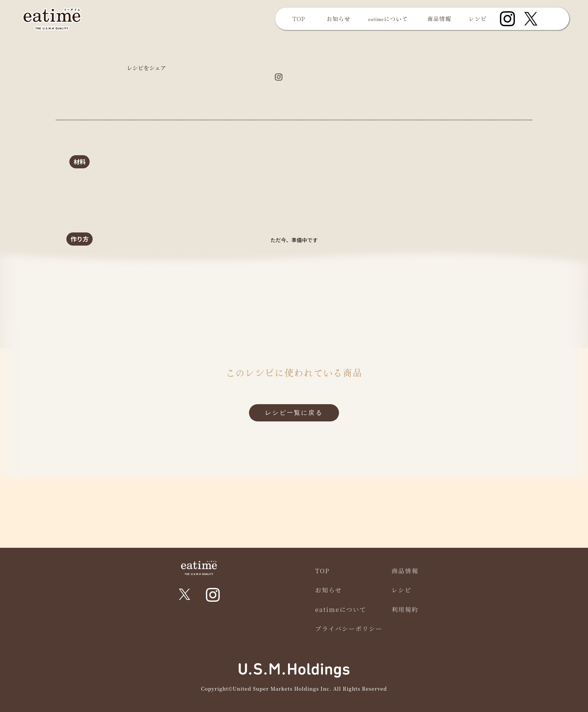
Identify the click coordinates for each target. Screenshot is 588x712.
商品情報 (439, 19)
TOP (299, 19)
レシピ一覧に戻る (294, 413)
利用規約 (405, 609)
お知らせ (339, 19)
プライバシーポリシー (349, 629)
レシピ (478, 19)
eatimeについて (388, 19)
